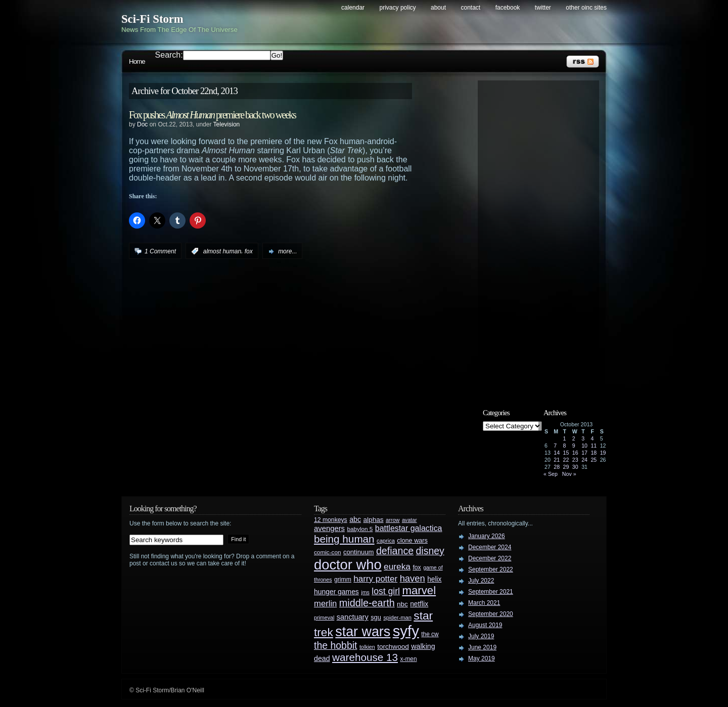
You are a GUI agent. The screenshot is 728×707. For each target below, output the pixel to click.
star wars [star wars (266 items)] (363, 632)
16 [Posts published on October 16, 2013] (575, 453)
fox (249, 251)
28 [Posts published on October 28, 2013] (557, 467)
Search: (169, 55)
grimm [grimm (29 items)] (343, 580)
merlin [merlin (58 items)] (325, 604)
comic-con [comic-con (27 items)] (327, 552)
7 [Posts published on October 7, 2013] (555, 446)
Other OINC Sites (586, 8)
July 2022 (481, 581)
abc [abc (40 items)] (355, 519)
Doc (142, 124)
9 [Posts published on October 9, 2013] (574, 446)
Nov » (569, 474)
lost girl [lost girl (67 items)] (386, 591)
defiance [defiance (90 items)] (395, 551)
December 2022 (490, 558)
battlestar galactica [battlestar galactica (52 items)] (409, 528)
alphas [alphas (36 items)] (374, 520)
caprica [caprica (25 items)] (386, 541)
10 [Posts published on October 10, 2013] (584, 446)
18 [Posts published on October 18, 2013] (594, 453)
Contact (471, 8)
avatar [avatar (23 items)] (409, 520)
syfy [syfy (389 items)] (406, 631)
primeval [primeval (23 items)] (324, 617)
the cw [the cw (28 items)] (430, 634)
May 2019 (482, 658)
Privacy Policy (398, 8)
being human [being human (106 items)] (344, 539)
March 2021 (484, 603)
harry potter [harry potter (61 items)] (375, 579)
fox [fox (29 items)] (417, 567)
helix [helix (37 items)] (434, 579)
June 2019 (482, 647)
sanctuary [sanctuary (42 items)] (353, 617)
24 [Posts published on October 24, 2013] (584, 460)
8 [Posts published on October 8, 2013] (565, 446)
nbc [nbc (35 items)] (402, 604)
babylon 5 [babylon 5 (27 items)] (360, 529)
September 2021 (491, 592)
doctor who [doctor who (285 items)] (348, 565)
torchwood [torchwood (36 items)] (393, 647)
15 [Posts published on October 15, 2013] (566, 453)
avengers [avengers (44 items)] (329, 528)
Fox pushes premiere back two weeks (212, 115)
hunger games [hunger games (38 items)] (336, 592)
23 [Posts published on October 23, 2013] (575, 460)
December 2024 (490, 547)
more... (287, 251)
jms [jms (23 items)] (365, 592)
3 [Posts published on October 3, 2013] (583, 438)
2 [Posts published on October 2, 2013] (574, 438)
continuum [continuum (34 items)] (359, 552)
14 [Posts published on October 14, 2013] (557, 453)
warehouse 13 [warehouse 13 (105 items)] (365, 657)
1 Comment (160, 251)
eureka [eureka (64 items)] (397, 566)
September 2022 (491, 569)
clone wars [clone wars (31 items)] (412, 541)
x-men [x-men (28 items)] (408, 659)
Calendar (353, 8)
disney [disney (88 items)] (430, 551)
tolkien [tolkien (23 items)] (367, 647)
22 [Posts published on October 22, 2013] (566, 460)
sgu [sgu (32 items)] (376, 617)
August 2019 (485, 625)
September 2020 (491, 614)
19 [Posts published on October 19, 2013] (603, 453)
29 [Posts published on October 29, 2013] (566, 467)
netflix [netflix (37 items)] (419, 604)
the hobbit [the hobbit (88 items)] (335, 645)
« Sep (551, 474)
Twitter (543, 8)
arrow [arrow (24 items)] (393, 520)
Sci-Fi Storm (152, 19)
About (438, 8)
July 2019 (481, 636)
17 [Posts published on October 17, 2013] (584, 453)
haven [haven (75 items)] (413, 578)
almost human (222, 251)
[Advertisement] (543, 236)
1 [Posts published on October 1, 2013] (565, 438)
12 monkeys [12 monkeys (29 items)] (331, 520)
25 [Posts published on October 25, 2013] (594, 460)
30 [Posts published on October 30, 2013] (575, 467)
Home (137, 61)
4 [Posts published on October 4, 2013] (592, 438)
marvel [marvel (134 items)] (419, 590)
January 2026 (487, 536)
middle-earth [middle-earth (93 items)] (367, 603)
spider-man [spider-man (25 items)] (397, 617)
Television (227, 124)
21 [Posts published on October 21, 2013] (557, 460)
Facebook (508, 8)
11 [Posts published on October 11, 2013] (594, 446)
